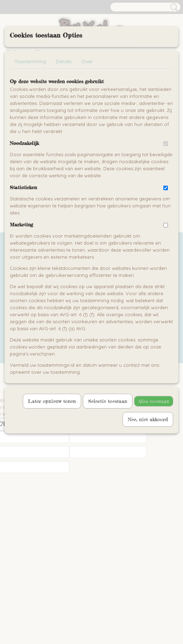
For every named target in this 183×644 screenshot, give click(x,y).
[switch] (166, 144)
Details (64, 61)
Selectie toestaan (108, 401)
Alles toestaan (154, 401)
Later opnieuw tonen (52, 401)
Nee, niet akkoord (148, 419)
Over (87, 61)
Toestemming (30, 61)
